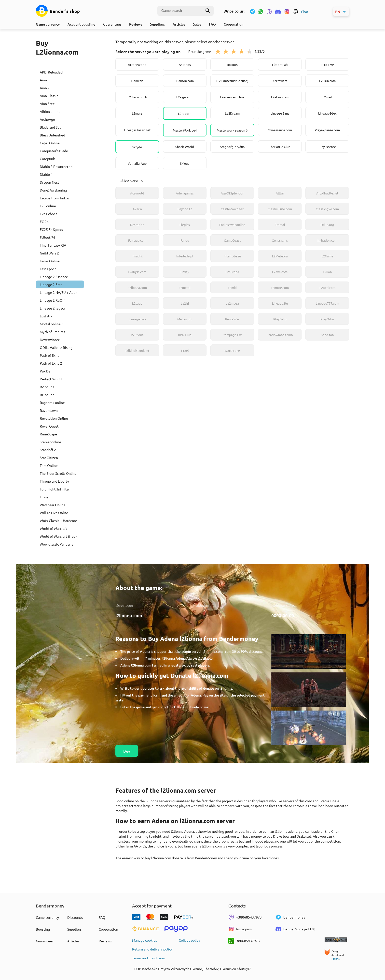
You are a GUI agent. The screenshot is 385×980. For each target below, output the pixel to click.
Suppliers (157, 24)
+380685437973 (245, 917)
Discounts (75, 917)
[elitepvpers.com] (337, 940)
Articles (179, 24)
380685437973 (244, 941)
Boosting (43, 929)
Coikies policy (189, 940)
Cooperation (234, 24)
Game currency (48, 24)
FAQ (212, 24)
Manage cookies (144, 940)
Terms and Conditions (149, 958)
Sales (197, 24)
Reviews (136, 24)
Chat (301, 12)
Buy (127, 751)
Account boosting (81, 24)
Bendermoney (290, 917)
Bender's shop (65, 11)
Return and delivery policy (152, 949)
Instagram (240, 929)
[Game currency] (42, 11)
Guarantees (112, 24)
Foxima (336, 958)
